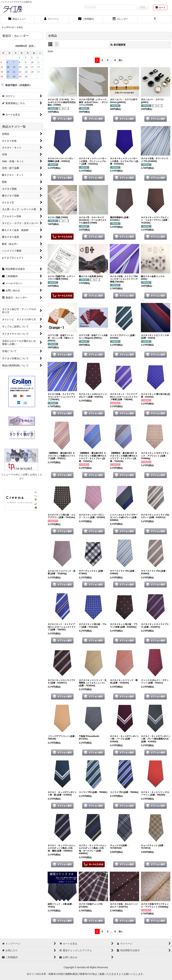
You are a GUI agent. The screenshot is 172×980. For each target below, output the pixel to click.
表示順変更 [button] (118, 45)
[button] (155, 19)
